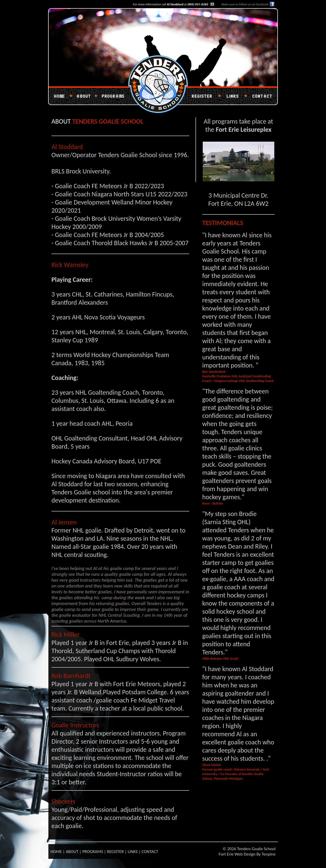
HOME (56, 852)
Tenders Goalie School (256, 849)
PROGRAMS (93, 852)
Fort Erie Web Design (237, 854)
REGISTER (115, 852)
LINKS (133, 852)
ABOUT (72, 852)
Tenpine (269, 854)
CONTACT (150, 852)
